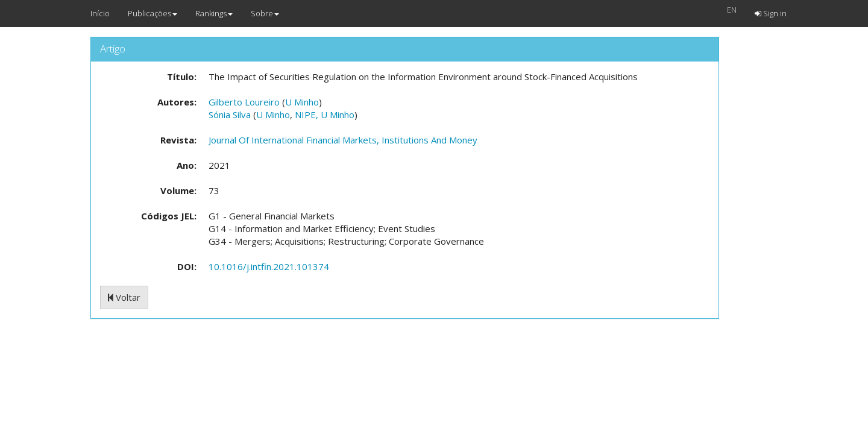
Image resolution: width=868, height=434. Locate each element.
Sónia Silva (230, 115)
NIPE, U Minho (325, 115)
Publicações (153, 13)
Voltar (124, 297)
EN (732, 10)
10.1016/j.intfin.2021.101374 (269, 266)
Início (100, 13)
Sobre (265, 13)
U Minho (302, 102)
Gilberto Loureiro (244, 102)
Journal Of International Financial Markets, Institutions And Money (343, 140)
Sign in (771, 13)
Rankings (214, 13)
